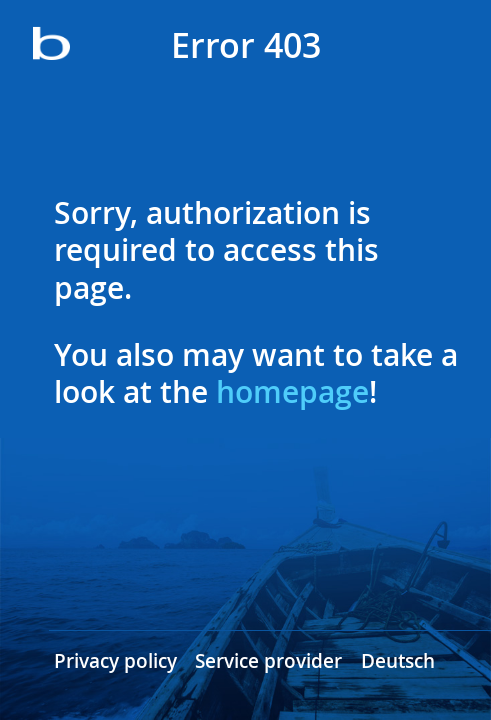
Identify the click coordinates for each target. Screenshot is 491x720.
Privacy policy (115, 661)
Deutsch (398, 661)
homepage (292, 392)
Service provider (268, 661)
